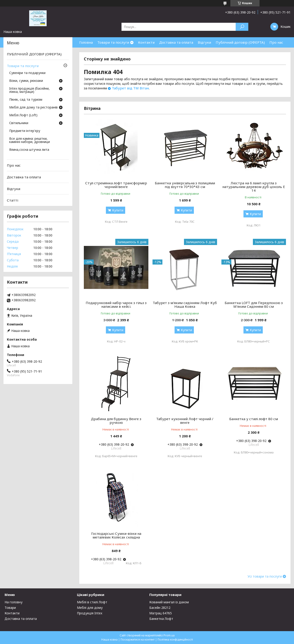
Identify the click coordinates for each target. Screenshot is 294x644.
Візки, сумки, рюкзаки (26, 81)
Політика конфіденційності (175, 640)
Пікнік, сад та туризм (26, 100)
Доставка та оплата (176, 42)
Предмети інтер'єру (25, 131)
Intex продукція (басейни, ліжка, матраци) (29, 90)
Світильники (19, 123)
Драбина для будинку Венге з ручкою (116, 421)
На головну (14, 602)
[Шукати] (242, 27)
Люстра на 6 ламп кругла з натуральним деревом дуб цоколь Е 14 (254, 187)
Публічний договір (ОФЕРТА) (240, 42)
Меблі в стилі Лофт (92, 602)
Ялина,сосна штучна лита (29, 150)
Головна (86, 42)
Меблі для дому (90, 608)
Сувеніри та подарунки (27, 73)
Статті (13, 200)
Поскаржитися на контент (138, 640)
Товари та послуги (113, 42)
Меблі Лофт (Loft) (23, 115)
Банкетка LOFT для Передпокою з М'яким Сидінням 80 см (254, 305)
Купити (118, 210)
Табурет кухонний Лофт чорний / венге (185, 421)
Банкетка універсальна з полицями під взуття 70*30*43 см (185, 185)
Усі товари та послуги (265, 576)
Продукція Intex (90, 613)
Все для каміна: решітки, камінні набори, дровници (30, 140)
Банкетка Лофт (161, 619)
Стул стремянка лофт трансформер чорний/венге (116, 185)
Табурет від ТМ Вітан (130, 88)
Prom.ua (169, 635)
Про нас (276, 42)
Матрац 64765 (161, 613)
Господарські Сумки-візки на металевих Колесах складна (116, 535)
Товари (10, 608)
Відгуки (204, 42)
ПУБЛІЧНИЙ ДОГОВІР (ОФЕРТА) (34, 54)
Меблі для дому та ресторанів (33, 108)
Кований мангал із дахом (169, 602)
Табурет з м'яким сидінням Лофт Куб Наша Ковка (185, 305)
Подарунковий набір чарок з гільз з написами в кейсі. (116, 305)
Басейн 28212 (160, 608)
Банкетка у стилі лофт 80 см (254, 419)
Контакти (146, 42)
